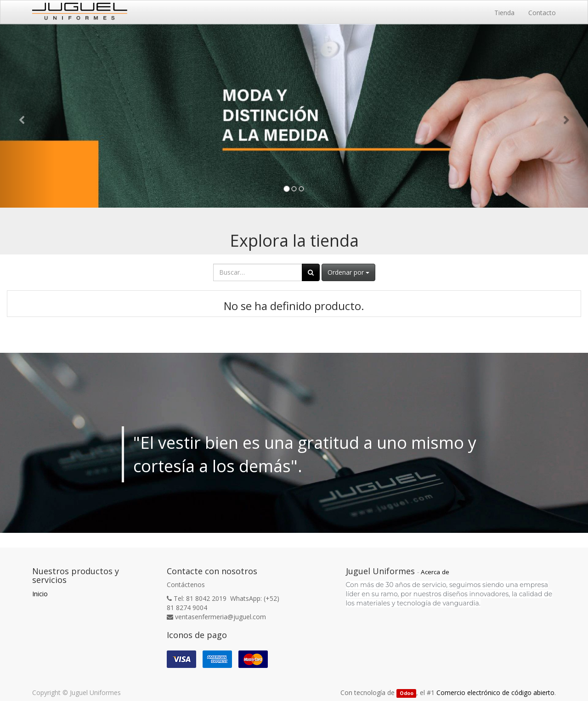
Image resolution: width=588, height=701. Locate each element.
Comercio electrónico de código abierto (495, 693)
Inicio (40, 594)
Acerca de (435, 572)
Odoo (407, 693)
